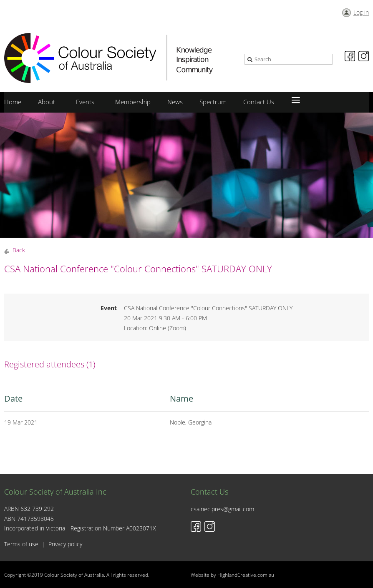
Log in (361, 12)
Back (19, 250)
